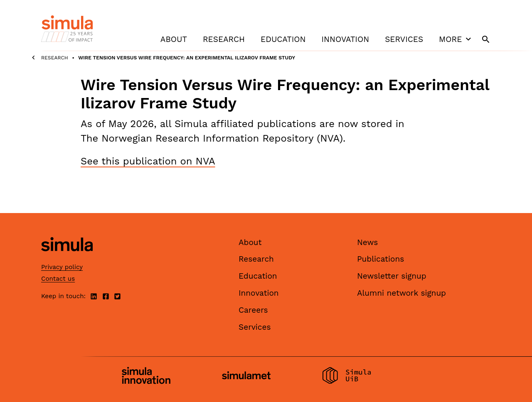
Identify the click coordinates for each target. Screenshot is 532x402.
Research (224, 39)
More (456, 39)
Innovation (345, 39)
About (174, 39)
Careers (253, 310)
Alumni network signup (401, 293)
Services (404, 39)
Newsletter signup (392, 276)
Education (283, 39)
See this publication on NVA (148, 161)
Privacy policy (62, 267)
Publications (381, 259)
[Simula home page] (67, 258)
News (367, 242)
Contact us (58, 279)
